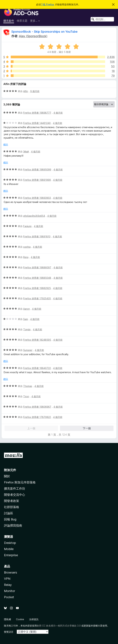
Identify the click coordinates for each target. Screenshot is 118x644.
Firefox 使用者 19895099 (37, 169)
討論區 (9, 513)
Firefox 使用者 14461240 (37, 123)
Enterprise (11, 555)
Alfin (26, 91)
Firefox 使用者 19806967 (37, 407)
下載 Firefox (47, 4)
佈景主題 (22, 21)
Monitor (10, 591)
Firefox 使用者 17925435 (37, 298)
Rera (26, 257)
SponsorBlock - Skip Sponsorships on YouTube (44, 32)
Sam (26, 319)
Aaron (26, 309)
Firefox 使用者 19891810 (37, 236)
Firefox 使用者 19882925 (37, 288)
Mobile (9, 549)
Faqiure (27, 226)
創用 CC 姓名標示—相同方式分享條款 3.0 (59, 626)
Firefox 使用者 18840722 (37, 368)
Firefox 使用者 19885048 (37, 278)
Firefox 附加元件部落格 (20, 482)
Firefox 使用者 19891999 (37, 180)
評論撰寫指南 (13, 525)
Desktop (10, 543)
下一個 (87, 428)
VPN (7, 579)
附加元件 (10, 470)
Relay (8, 585)
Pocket (9, 597)
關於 (7, 476)
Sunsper (28, 350)
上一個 (31, 428)
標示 (6, 145)
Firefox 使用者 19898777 (37, 113)
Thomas (28, 386)
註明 (13, 626)
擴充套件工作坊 (15, 488)
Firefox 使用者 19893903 (37, 198)
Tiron (26, 396)
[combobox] (102, 19)
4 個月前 (58, 113)
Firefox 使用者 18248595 (37, 340)
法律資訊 (34, 619)
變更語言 (9, 632)
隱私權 (8, 619)
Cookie (20, 619)
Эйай (26, 152)
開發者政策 (12, 501)
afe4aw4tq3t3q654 (34, 216)
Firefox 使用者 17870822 (37, 417)
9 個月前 (35, 91)
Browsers (11, 572)
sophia (27, 247)
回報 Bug (10, 519)
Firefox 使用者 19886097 (37, 267)
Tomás (27, 329)
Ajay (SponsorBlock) (33, 36)
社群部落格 (12, 507)
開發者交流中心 (15, 495)
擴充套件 (9, 21)
